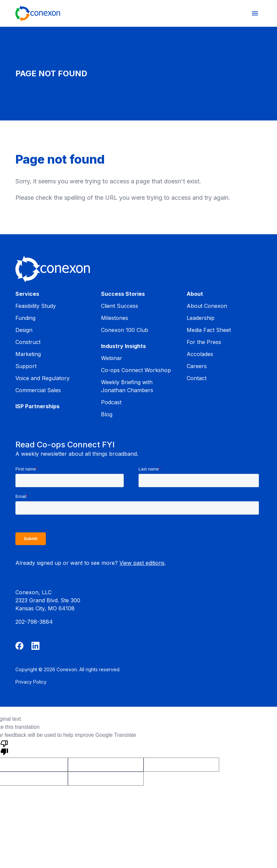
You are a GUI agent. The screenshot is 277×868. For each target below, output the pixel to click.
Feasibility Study (36, 306)
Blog (107, 414)
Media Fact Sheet (209, 330)
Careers (197, 366)
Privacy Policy (31, 682)
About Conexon (207, 306)
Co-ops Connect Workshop (136, 370)
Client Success (120, 306)
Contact (197, 378)
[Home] (38, 13)
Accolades (200, 354)
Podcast (111, 402)
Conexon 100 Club (125, 330)
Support (26, 366)
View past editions (142, 563)
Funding (25, 318)
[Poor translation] (4, 747)
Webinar (112, 358)
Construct (28, 342)
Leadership (201, 318)
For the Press (204, 342)
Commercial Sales (38, 390)
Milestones (115, 318)
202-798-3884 (34, 622)
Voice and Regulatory (42, 378)
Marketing (28, 354)
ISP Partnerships (37, 406)
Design (24, 330)
